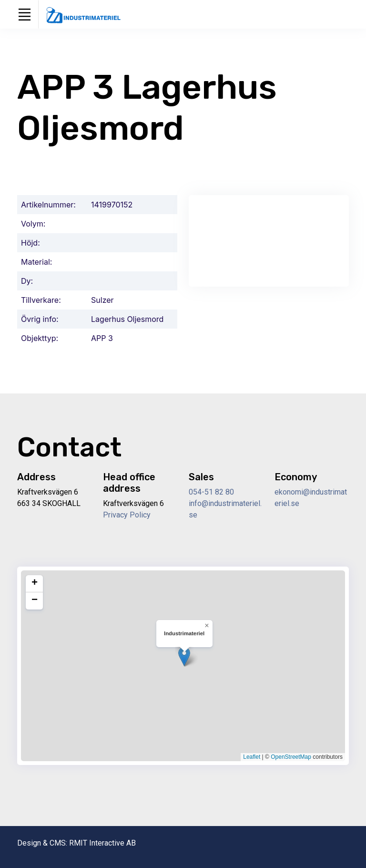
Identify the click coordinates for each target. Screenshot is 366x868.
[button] (184, 656)
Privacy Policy (127, 515)
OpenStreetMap (291, 757)
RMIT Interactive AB (102, 843)
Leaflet (252, 757)
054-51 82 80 (211, 492)
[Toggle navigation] (24, 14)
